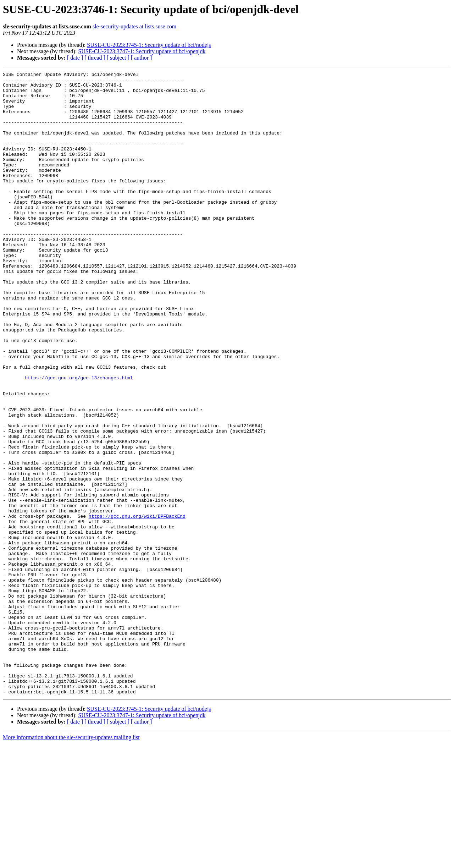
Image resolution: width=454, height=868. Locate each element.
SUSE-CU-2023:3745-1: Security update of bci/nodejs (149, 45)
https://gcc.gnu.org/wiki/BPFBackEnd (137, 605)
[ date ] (75, 58)
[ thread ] (95, 58)
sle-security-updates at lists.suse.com (134, 26)
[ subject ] (118, 58)
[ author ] (142, 58)
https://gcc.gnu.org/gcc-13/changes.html (79, 439)
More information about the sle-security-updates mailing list (71, 862)
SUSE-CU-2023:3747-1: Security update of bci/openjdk (142, 51)
